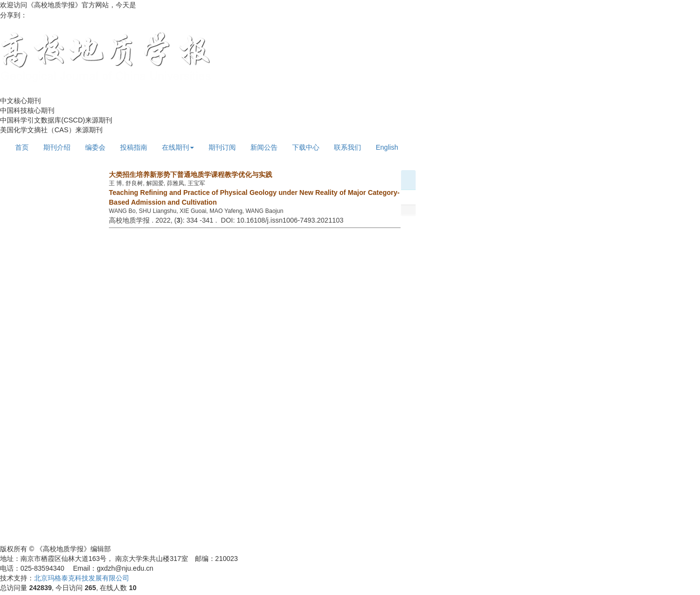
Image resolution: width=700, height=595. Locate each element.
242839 (41, 588)
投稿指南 (134, 147)
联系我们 (348, 147)
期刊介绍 (57, 147)
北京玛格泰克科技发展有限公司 (82, 578)
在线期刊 (178, 147)
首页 (22, 147)
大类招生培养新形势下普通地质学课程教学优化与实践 (191, 175)
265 (90, 588)
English (387, 147)
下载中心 (306, 147)
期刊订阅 (222, 147)
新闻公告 (264, 147)
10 (133, 588)
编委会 (95, 147)
